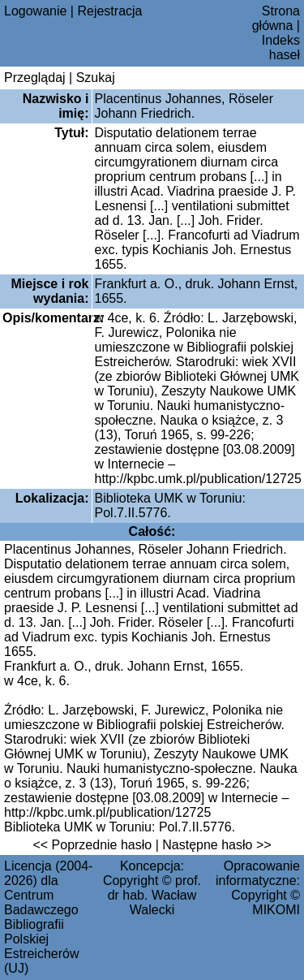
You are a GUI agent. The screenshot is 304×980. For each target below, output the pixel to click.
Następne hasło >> (216, 845)
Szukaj (96, 78)
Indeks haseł (281, 47)
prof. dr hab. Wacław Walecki (154, 895)
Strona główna (276, 18)
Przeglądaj (35, 78)
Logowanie (35, 11)
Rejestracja (109, 11)
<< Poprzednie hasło (92, 845)
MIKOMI (276, 910)
